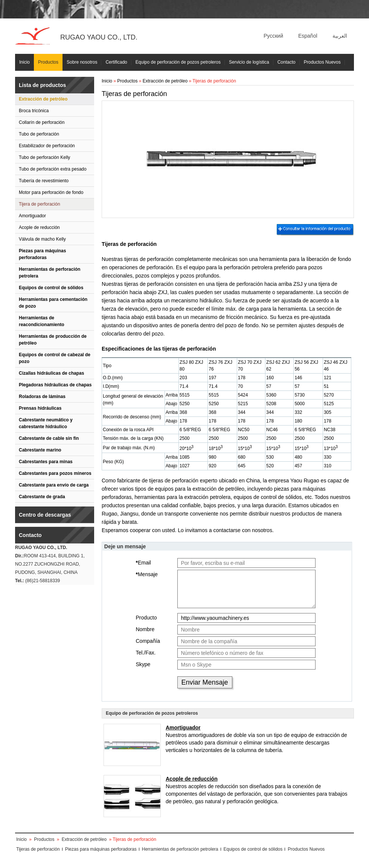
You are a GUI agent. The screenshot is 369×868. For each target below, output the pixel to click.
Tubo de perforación (39, 134)
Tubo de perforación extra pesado (53, 169)
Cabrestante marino (40, 450)
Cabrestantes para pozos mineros (55, 473)
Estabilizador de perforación (47, 146)
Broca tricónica (34, 111)
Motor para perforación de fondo (51, 192)
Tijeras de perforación (38, 849)
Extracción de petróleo (43, 99)
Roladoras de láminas (42, 397)
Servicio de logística (249, 62)
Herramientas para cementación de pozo (53, 303)
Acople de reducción (39, 227)
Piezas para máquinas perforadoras (42, 254)
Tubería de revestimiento (44, 181)
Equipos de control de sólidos (51, 288)
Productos (48, 62)
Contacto (287, 62)
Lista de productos (42, 85)
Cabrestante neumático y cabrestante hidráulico (46, 423)
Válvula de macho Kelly (42, 239)
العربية (340, 36)
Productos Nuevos (322, 62)
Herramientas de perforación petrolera (50, 273)
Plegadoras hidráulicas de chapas (55, 385)
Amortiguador (32, 216)
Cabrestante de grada (42, 497)
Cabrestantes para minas (46, 462)
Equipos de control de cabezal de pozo (55, 358)
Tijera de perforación (40, 204)
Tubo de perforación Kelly (44, 157)
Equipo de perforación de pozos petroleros (178, 62)
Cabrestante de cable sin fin (49, 438)
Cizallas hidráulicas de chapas (51, 373)
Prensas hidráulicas (40, 408)
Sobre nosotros (82, 62)
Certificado (116, 62)
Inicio (24, 62)
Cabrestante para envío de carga (54, 485)
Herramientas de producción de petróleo (53, 340)
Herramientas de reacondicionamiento (42, 321)
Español (308, 36)
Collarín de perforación (42, 122)
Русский (273, 36)
